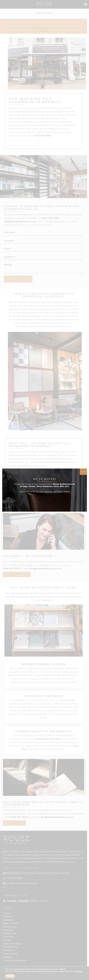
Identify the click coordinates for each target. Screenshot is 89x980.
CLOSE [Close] (83, 472)
